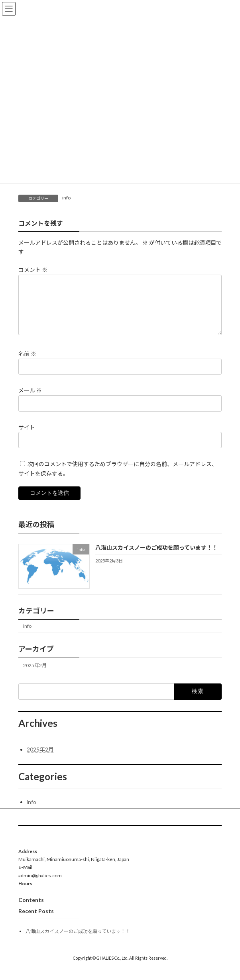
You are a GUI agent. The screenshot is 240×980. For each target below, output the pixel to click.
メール (30, 400)
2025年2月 (35, 675)
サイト (27, 436)
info (66, 198)
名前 (27, 363)
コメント (33, 270)
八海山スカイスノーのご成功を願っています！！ (156, 557)
